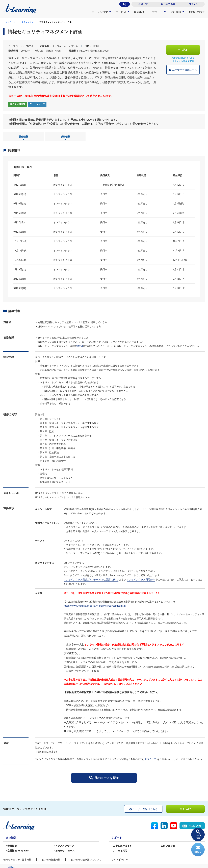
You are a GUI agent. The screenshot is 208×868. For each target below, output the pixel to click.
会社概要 (12, 846)
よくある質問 (120, 850)
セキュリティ (27, 22)
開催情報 (23, 138)
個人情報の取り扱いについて (86, 859)
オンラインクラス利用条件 (141, 579)
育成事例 (139, 12)
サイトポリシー (120, 859)
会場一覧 (143, 4)
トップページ (9, 22)
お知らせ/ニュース (65, 850)
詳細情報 (65, 138)
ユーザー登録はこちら (183, 70)
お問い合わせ (197, 12)
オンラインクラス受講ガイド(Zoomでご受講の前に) (91, 579)
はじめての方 (168, 4)
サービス (121, 12)
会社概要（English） (19, 850)
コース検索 (198, 835)
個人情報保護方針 (51, 859)
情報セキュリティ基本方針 (17, 859)
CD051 (79, 346)
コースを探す (100, 12)
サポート (157, 12)
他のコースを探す (104, 778)
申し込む (183, 50)
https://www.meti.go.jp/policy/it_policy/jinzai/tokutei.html (95, 606)
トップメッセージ (65, 846)
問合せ (198, 850)
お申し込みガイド (122, 846)
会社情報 (176, 12)
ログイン (193, 4)
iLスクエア (151, 759)
